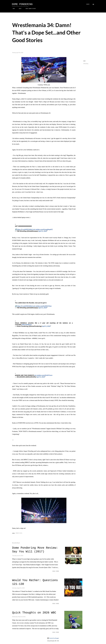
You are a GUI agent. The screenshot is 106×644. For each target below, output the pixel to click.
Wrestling (86, 64)
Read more (56, 571)
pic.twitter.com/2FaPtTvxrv (43, 375)
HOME (13, 9)
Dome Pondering (22, 4)
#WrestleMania (27, 325)
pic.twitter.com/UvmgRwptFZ (43, 229)
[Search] (88, 4)
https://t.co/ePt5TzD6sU (25, 229)
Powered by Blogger (53, 638)
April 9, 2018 (43, 231)
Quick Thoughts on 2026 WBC (34, 613)
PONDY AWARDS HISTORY (30, 9)
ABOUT (19, 9)
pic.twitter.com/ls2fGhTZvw (42, 306)
